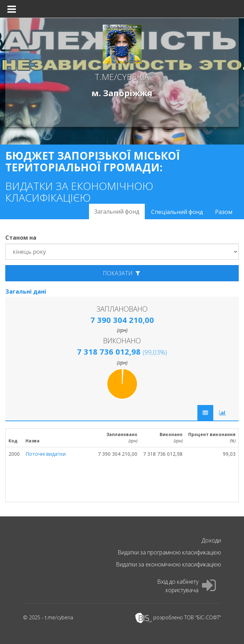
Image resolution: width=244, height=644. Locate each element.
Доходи (211, 540)
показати (122, 273)
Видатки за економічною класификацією (168, 564)
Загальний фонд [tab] (117, 211)
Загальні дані (26, 292)
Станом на (21, 238)
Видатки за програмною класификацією (169, 552)
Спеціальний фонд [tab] (177, 212)
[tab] (222, 413)
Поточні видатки (46, 454)
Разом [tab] (224, 212)
